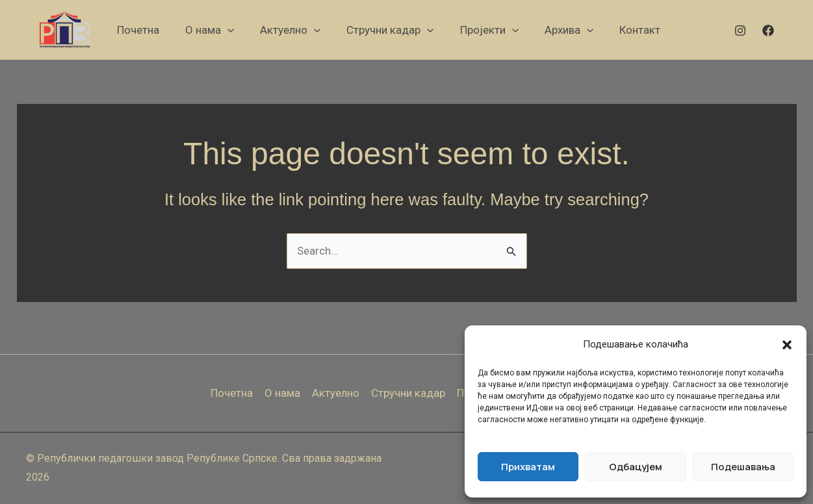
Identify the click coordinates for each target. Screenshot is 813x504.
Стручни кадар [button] (408, 393)
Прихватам (528, 467)
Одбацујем (636, 467)
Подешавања (743, 467)
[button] (787, 345)
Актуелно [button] (336, 393)
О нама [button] (282, 393)
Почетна (232, 393)
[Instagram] (740, 31)
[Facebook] (768, 31)
